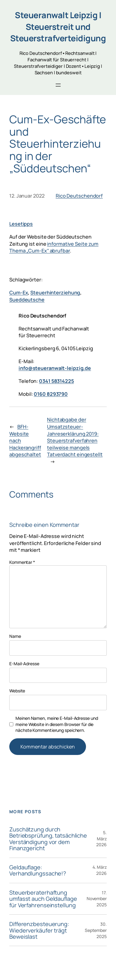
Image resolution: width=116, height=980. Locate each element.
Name (15, 636)
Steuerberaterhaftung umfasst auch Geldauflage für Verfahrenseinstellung (43, 899)
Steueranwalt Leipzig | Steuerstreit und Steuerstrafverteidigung (58, 27)
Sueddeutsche (27, 300)
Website (17, 691)
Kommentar (22, 562)
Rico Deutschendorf (79, 196)
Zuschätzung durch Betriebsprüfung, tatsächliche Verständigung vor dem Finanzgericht (48, 839)
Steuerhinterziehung (55, 293)
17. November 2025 (97, 899)
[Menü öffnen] (58, 85)
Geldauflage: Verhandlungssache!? (38, 870)
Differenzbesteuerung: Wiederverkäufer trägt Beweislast (39, 930)
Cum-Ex (19, 293)
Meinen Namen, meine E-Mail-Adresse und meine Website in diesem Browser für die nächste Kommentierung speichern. (57, 724)
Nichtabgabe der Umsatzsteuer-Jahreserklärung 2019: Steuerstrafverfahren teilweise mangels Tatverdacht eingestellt (75, 437)
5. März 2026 (101, 839)
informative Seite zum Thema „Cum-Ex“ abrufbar (54, 247)
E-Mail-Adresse (24, 664)
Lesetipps (21, 224)
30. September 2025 (96, 930)
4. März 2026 (100, 870)
